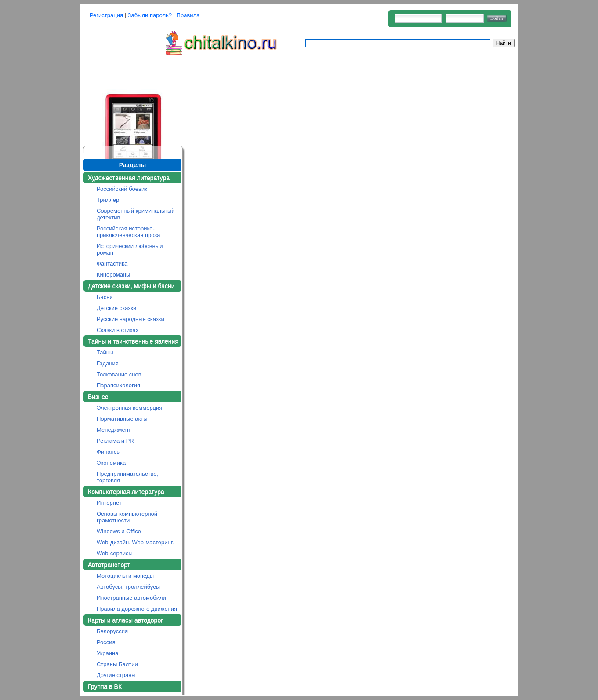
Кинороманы (113, 275)
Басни (105, 297)
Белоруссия (112, 631)
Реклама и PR (115, 441)
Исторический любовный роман (130, 249)
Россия (106, 642)
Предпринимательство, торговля (127, 477)
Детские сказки (116, 308)
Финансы (109, 452)
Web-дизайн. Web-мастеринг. (135, 542)
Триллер (108, 200)
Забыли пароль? (150, 15)
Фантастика (112, 264)
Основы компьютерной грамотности (127, 517)
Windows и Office (119, 531)
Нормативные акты (122, 419)
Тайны (105, 352)
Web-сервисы (115, 553)
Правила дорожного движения (137, 609)
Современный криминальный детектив (136, 214)
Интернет (109, 503)
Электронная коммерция (129, 408)
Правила (188, 15)
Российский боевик (122, 189)
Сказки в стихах (118, 330)
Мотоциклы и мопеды (125, 576)
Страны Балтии (117, 664)
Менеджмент (114, 430)
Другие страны (116, 675)
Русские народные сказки (130, 319)
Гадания (108, 363)
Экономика (111, 463)
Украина (108, 653)
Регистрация (106, 15)
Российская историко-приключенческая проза (129, 232)
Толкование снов (119, 374)
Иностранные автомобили (131, 598)
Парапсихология (118, 385)
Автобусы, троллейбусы (128, 587)
